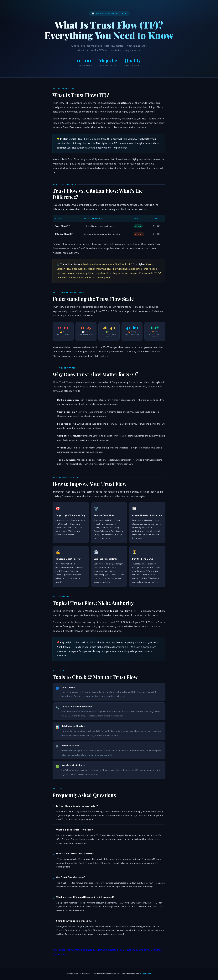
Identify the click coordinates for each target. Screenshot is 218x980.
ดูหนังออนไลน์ (60, 950)
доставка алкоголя (108, 950)
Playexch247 (131, 950)
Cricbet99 (145, 950)
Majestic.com (146, 974)
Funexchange (60, 954)
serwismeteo (75, 950)
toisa (121, 950)
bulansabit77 (90, 950)
